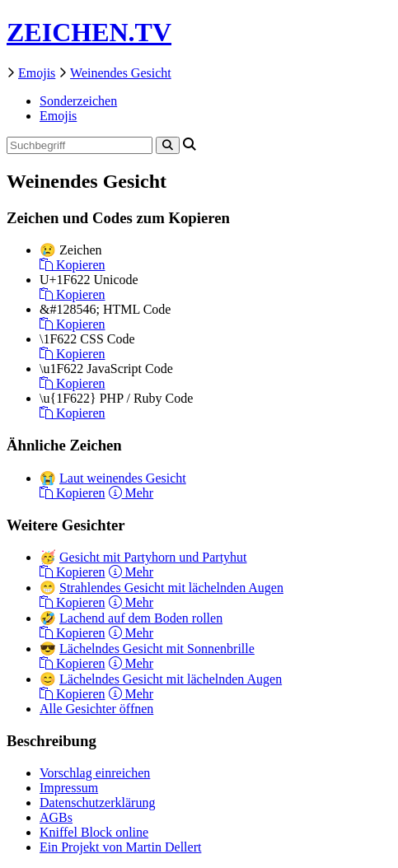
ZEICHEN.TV (89, 32)
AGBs (56, 817)
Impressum (69, 788)
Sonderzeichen (78, 101)
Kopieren (73, 265)
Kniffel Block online (94, 832)
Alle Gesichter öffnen (96, 709)
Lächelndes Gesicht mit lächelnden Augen (171, 679)
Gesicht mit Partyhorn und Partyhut (153, 557)
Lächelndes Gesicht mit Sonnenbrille (157, 649)
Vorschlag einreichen (95, 773)
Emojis (37, 73)
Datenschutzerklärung (97, 803)
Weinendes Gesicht (121, 73)
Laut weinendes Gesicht (123, 478)
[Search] (168, 145)
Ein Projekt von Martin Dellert (120, 847)
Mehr (131, 493)
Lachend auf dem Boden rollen (141, 618)
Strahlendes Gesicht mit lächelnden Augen (171, 588)
